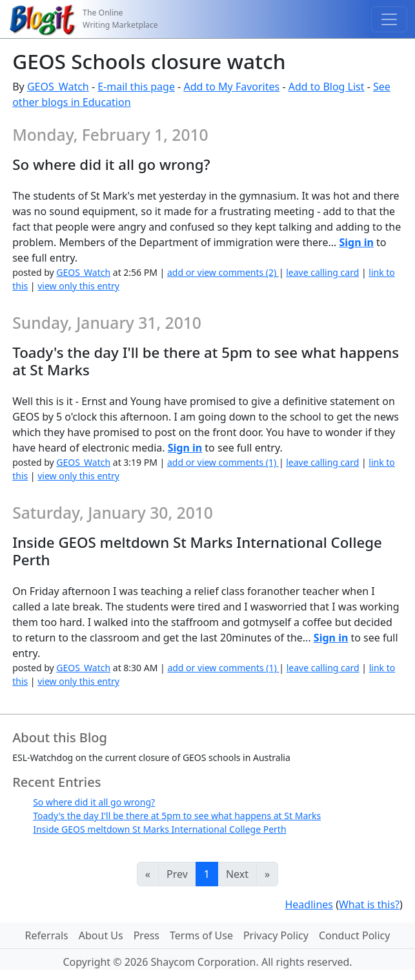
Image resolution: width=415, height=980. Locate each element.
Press (147, 935)
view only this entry (78, 286)
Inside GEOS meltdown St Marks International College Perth (159, 829)
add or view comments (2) (223, 272)
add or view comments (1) (223, 462)
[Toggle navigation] (389, 19)
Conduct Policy (354, 935)
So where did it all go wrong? (94, 802)
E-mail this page (136, 87)
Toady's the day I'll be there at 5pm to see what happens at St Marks (177, 816)
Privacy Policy (276, 935)
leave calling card (322, 272)
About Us (101, 935)
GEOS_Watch (58, 87)
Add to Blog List (327, 87)
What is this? (369, 904)
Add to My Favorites (231, 87)
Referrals (47, 935)
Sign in (356, 242)
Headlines (309, 904)
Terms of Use (201, 935)
